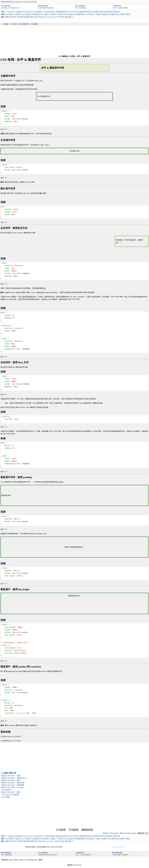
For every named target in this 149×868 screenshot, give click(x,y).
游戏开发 (102, 12)
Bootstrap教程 (68, 14)
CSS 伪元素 (6, 790)
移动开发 (64, 12)
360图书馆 (28, 847)
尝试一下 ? (4, 129)
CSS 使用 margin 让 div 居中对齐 (11, 737)
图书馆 (34, 2)
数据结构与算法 (86, 12)
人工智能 (46, 12)
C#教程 (127, 14)
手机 (40, 17)
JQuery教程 (44, 14)
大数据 (58, 12)
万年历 (52, 847)
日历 (25, 2)
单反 (63, 17)
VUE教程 (52, 14)
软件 (21, 2)
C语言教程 (89, 14)
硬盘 (32, 17)
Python (32, 12)
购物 (8, 2)
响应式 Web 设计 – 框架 (11, 776)
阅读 (29, 2)
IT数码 (3, 2)
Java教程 (103, 14)
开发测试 (95, 12)
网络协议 (109, 12)
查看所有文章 (87, 830)
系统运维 (116, 12)
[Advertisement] (74, 40)
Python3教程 (120, 14)
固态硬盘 (27, 17)
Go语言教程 (35, 14)
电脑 (7, 17)
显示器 (20, 17)
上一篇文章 (61, 830)
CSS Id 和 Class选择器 (10, 795)
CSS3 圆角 (6, 797)
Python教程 (111, 14)
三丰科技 (38, 847)
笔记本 (11, 17)
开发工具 (76, 12)
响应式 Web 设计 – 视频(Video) (14, 778)
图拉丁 (71, 17)
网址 (12, 2)
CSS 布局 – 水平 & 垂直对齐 (20, 24)
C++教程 (97, 14)
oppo (52, 17)
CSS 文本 (28, 182)
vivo (48, 17)
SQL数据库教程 (79, 14)
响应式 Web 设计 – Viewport (13, 787)
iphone (44, 17)
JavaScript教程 (25, 14)
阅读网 (44, 847)
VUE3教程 (59, 14)
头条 (16, 2)
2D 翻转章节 (33, 725)
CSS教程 (17, 14)
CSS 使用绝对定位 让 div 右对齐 (11, 741)
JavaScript (25, 12)
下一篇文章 (74, 830)
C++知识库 (9, 12)
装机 (66, 17)
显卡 (16, 17)
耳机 (36, 17)
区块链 (52, 12)
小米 (55, 17)
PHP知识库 (38, 12)
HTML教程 (9, 14)
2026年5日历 (58, 847)
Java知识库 (17, 12)
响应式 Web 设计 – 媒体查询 (13, 783)
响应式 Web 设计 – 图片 (11, 780)
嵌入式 (70, 12)
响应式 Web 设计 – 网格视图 (13, 785)
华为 (59, 17)
